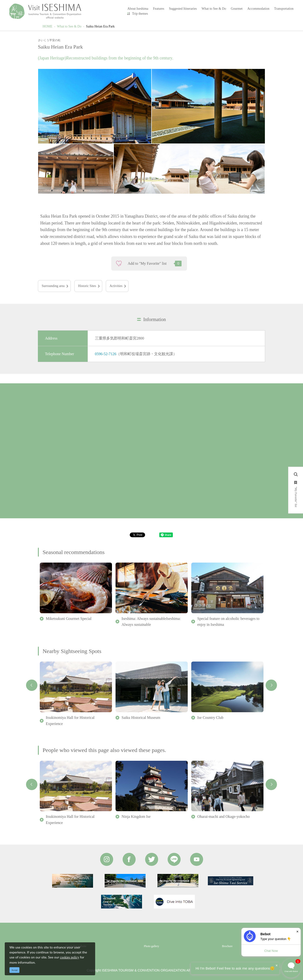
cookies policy (69, 957)
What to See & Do (69, 26)
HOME (47, 26)
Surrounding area (53, 286)
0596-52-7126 (106, 354)
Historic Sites (87, 286)
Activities (116, 286)
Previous (32, 685)
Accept (15, 970)
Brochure (227, 946)
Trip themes (140, 14)
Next (271, 685)
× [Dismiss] (297, 932)
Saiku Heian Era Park (100, 26)
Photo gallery (151, 946)
